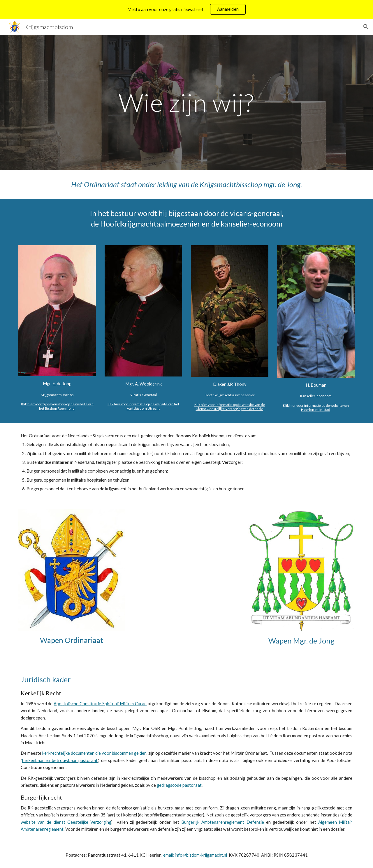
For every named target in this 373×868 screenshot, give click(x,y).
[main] (186, 102)
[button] (366, 27)
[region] (186, 9)
